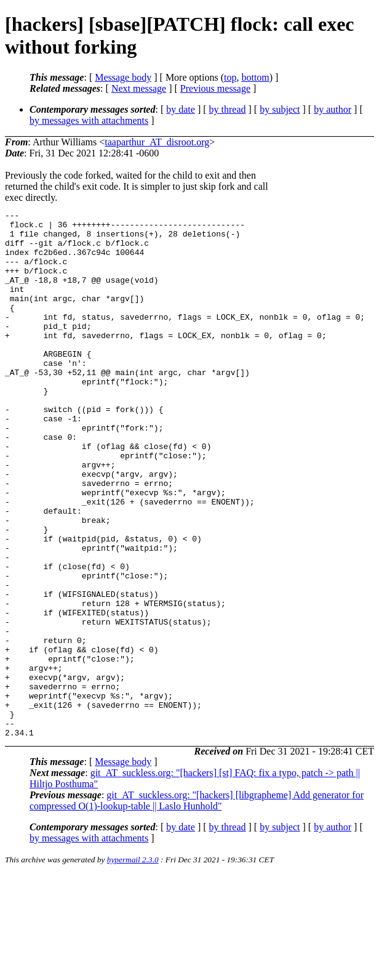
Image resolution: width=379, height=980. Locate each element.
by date (181, 109)
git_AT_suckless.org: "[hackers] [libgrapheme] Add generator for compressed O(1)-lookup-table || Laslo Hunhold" (197, 906)
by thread (228, 109)
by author (333, 109)
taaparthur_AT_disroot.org (157, 142)
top (230, 77)
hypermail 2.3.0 (133, 965)
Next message (139, 88)
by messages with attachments (89, 120)
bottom (255, 77)
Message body (123, 77)
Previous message (215, 88)
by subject (280, 109)
